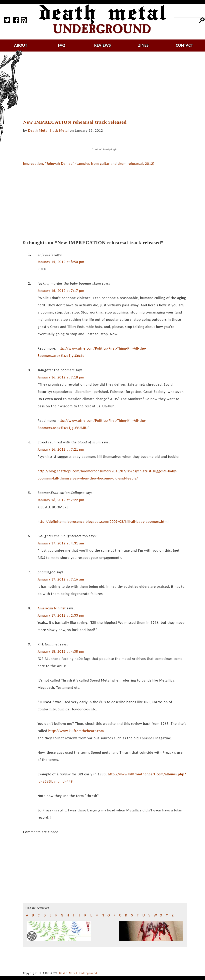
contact (184, 45)
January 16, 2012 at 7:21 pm (61, 449)
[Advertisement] (107, 86)
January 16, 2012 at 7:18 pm (61, 377)
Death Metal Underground (78, 973)
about (21, 45)
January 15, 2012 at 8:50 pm (61, 262)
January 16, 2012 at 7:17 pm (61, 291)
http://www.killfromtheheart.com (76, 731)
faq (62, 45)
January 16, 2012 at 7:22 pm (61, 500)
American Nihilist (52, 608)
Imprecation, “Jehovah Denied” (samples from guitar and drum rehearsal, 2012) (89, 164)
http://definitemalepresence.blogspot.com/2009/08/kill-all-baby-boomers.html (103, 522)
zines (143, 45)
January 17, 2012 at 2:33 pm (61, 615)
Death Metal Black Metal (48, 130)
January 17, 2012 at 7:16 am (61, 579)
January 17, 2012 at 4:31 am (61, 543)
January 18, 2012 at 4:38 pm (61, 651)
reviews (103, 45)
